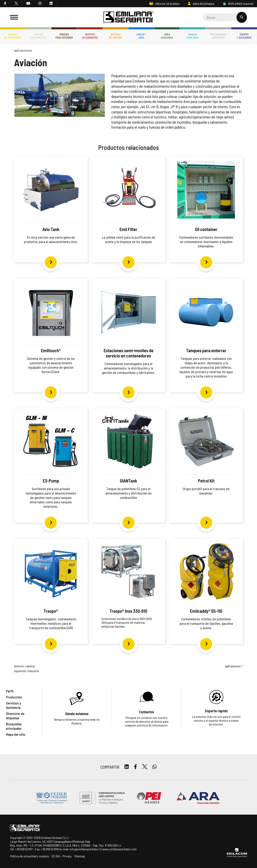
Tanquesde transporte (13, 36)
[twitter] (16, 4)
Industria (33, 671)
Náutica (30, 666)
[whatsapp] (155, 767)
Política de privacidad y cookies (30, 856)
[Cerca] (225, 17)
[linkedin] (51, 4)
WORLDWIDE (238, 4)
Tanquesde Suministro (39, 36)
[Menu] (14, 17)
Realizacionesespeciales (218, 36)
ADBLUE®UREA (141, 36)
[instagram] (40, 4)
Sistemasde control (116, 36)
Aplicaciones (23, 50)
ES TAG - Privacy (62, 856)
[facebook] (5, 4)
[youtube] (28, 4)
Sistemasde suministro (90, 36)
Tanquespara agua (193, 36)
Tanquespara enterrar (64, 36)
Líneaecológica (167, 36)
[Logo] (128, 17)
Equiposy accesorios (244, 36)
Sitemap (80, 856)
